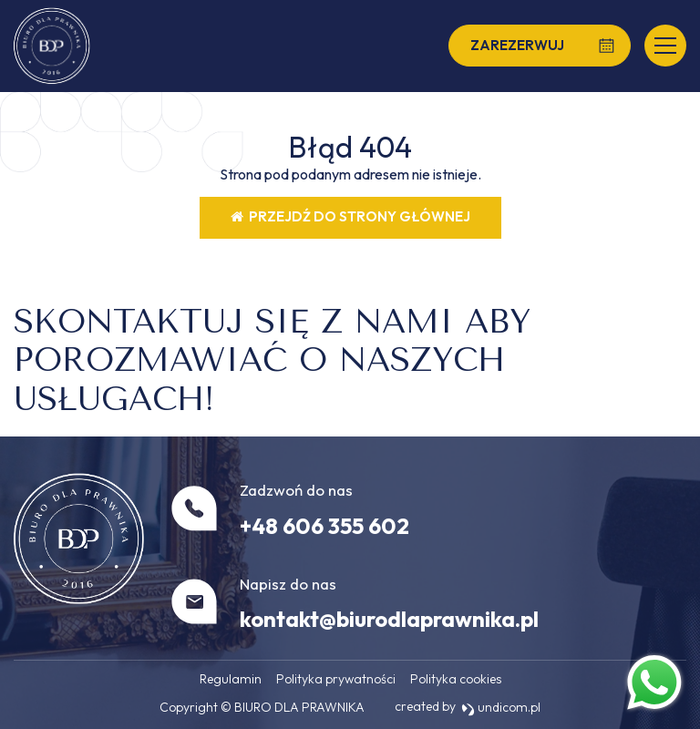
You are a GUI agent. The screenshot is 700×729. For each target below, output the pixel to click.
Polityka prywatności (336, 679)
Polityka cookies (456, 679)
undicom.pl (501, 707)
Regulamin (231, 679)
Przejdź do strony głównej (350, 216)
